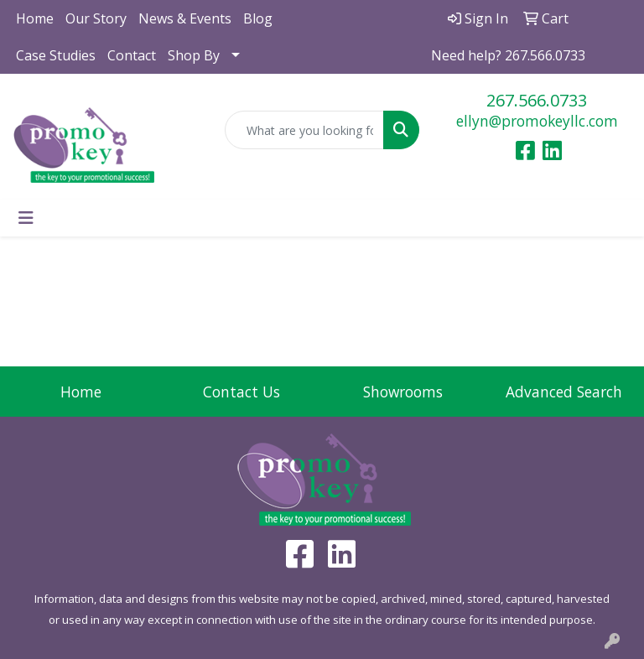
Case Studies (56, 55)
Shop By (194, 55)
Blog (258, 18)
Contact (132, 55)
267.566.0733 (537, 100)
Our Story (96, 18)
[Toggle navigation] (26, 218)
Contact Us (241, 392)
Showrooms (403, 392)
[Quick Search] (304, 130)
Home (35, 18)
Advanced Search (564, 392)
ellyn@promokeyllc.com (537, 121)
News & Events (185, 18)
